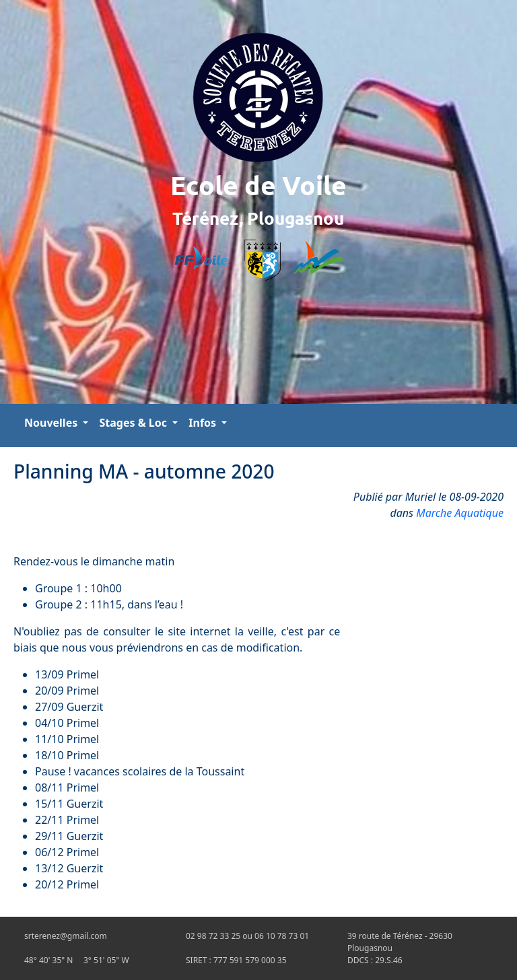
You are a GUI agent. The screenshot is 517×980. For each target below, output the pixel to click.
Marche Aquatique (460, 513)
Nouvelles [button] (52, 423)
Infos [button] (204, 423)
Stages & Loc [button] (134, 423)
